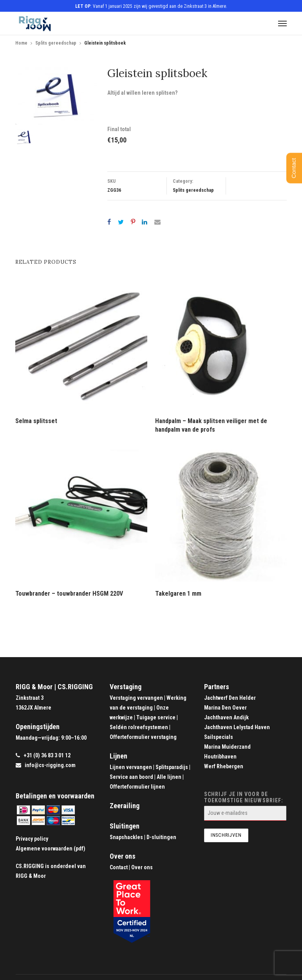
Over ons (123, 856)
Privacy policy (32, 839)
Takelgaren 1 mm (178, 594)
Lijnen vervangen (131, 767)
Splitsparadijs (172, 767)
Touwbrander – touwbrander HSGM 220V (69, 594)
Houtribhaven (220, 757)
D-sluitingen (161, 837)
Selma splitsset (36, 421)
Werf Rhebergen (224, 766)
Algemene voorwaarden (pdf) (51, 848)
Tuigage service (156, 717)
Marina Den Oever (225, 708)
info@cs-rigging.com (50, 765)
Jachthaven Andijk (226, 717)
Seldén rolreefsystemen (139, 727)
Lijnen (118, 756)
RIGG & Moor (31, 876)
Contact (119, 867)
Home (21, 43)
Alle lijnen (169, 777)
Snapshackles (126, 837)
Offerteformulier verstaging (143, 737)
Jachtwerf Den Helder (230, 698)
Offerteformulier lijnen (137, 787)
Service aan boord (131, 777)
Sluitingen (125, 826)
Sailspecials (219, 737)
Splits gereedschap (56, 43)
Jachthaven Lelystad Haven (237, 727)
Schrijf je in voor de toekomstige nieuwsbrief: (245, 806)
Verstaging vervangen (136, 698)
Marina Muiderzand (227, 747)
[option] (56, 96)
